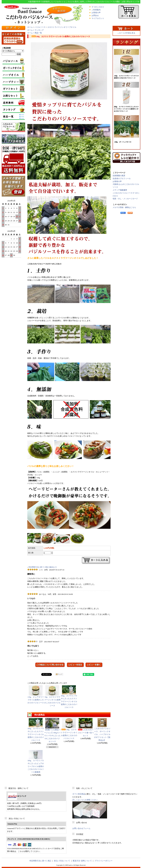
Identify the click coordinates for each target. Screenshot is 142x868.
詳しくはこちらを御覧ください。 (86, 800)
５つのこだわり (98, 7)
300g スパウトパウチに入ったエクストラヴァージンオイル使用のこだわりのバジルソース (69, 697)
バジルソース (40, 27)
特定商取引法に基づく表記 (40, 861)
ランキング (39, 30)
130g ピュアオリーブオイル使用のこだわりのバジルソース (36, 695)
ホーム (30, 27)
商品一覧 (38, 33)
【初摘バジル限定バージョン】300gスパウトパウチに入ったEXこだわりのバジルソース (52, 735)
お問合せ (95, 15)
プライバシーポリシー (103, 861)
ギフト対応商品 (79, 794)
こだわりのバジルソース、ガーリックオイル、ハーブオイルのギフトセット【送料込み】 (102, 734)
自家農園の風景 (119, 176)
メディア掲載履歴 (120, 190)
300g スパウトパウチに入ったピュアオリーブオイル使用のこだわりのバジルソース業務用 (36, 766)
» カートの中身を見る (127, 33)
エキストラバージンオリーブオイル (62, 27)
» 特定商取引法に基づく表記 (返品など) (42, 567)
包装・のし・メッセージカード (125, 199)
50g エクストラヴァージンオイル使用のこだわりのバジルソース (52, 696)
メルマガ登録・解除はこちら (124, 207)
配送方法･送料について (82, 861)
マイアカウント (98, 18)
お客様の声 (96, 13)
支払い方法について (62, 861)
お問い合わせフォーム (81, 828)
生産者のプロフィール (122, 178)
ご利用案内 (96, 10)
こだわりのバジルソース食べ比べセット (86, 733)
